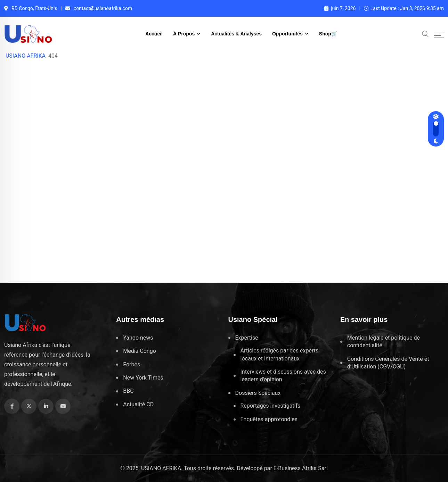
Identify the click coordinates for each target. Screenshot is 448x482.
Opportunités (287, 34)
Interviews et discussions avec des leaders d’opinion (283, 376)
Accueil (154, 34)
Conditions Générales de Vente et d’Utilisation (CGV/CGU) (388, 363)
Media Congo (140, 351)
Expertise (247, 338)
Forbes (132, 364)
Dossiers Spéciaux (258, 393)
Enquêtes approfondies (269, 419)
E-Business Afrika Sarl (301, 468)
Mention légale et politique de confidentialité (384, 342)
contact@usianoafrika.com (103, 8)
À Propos (184, 34)
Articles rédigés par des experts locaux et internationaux (280, 354)
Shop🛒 (328, 34)
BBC (128, 391)
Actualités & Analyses (236, 34)
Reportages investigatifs (271, 406)
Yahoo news (138, 338)
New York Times (143, 378)
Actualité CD (138, 404)
